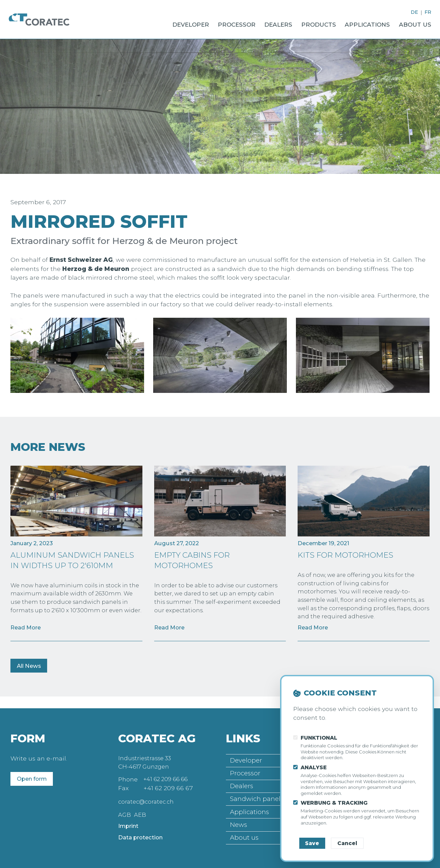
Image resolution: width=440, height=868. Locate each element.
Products (307, 23)
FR (428, 12)
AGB (125, 810)
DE (414, 12)
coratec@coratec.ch (148, 797)
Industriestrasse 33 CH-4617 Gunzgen (146, 757)
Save (312, 843)
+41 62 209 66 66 (168, 775)
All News (30, 671)
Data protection (142, 834)
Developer (165, 23)
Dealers (262, 23)
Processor (216, 23)
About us (413, 23)
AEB (141, 810)
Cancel (347, 843)
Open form (34, 773)
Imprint (130, 822)
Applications (360, 23)
